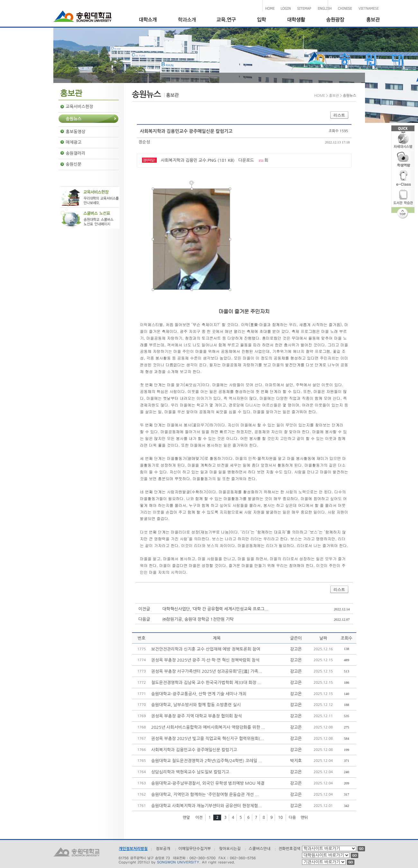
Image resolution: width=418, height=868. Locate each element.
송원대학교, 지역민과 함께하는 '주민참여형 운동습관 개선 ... (205, 795)
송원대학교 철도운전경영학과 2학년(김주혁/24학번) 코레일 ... (207, 761)
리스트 (339, 115)
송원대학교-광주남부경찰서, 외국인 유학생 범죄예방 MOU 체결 (208, 783)
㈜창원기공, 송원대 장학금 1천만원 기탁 (198, 619)
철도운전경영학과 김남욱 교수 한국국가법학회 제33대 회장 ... (206, 683)
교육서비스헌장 (80, 107)
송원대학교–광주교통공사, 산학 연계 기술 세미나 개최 (199, 694)
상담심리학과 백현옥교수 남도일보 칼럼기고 (190, 772)
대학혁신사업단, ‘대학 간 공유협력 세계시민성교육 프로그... (216, 609)
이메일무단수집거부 (195, 849)
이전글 (144, 609)
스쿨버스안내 (260, 849)
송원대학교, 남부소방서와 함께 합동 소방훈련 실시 (196, 705)
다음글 (144, 619)
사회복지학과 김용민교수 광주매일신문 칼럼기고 (194, 750)
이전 (199, 818)
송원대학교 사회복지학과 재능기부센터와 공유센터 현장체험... (207, 806)
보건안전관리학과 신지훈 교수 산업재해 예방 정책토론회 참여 (206, 649)
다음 (293, 818)
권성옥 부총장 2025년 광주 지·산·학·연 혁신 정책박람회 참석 (205, 660)
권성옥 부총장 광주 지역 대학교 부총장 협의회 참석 (197, 716)
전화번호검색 (289, 849)
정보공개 (163, 849)
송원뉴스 (74, 119)
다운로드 (246, 160)
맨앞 (187, 818)
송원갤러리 (76, 153)
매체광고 (74, 142)
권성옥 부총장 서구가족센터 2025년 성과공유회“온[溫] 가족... (207, 671)
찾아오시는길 (230, 849)
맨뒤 (304, 818)
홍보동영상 (76, 132)
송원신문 (74, 164)
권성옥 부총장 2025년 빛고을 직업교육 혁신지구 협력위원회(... (208, 739)
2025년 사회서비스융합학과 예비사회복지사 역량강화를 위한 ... (208, 727)
